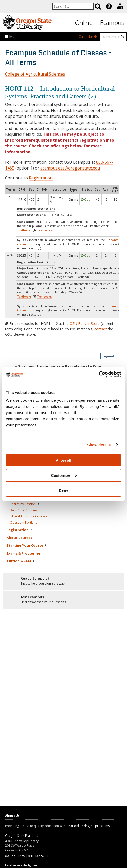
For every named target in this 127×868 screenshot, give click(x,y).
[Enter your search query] (73, 6)
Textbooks (24, 230)
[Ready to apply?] (63, 581)
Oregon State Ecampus (22, 836)
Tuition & (21, 561)
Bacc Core (24, 510)
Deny (64, 490)
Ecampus (112, 23)
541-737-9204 (38, 856)
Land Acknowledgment (22, 865)
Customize (64, 475)
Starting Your (27, 545)
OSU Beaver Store (85, 324)
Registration (41, 178)
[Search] (98, 6)
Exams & (23, 553)
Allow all (64, 460)
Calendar (88, 36)
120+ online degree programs (88, 826)
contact (101, 329)
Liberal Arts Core (29, 516)
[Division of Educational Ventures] (120, 6)
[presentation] (109, 6)
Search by (25, 504)
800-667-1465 (15, 856)
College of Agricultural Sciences (35, 74)
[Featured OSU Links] (109, 6)
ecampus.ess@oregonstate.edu (70, 168)
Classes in (24, 522)
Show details (99, 445)
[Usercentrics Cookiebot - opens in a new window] (99, 374)
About (19, 538)
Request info (113, 37)
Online (84, 23)
